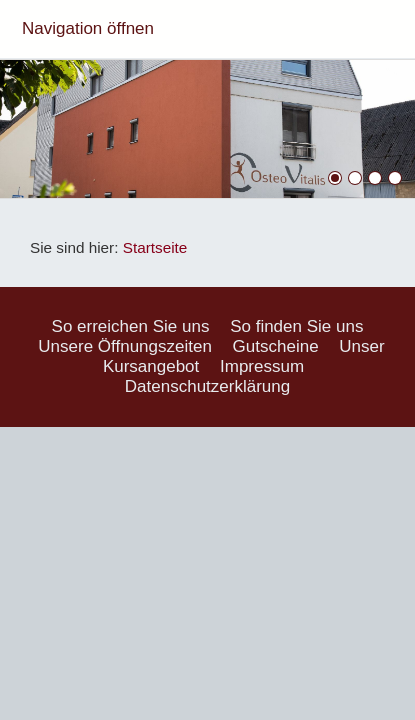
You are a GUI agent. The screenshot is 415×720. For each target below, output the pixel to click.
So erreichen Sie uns (131, 326)
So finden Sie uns (296, 326)
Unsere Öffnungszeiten (125, 346)
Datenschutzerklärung (207, 386)
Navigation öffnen (88, 28)
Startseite (155, 247)
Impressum (262, 366)
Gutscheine (276, 346)
